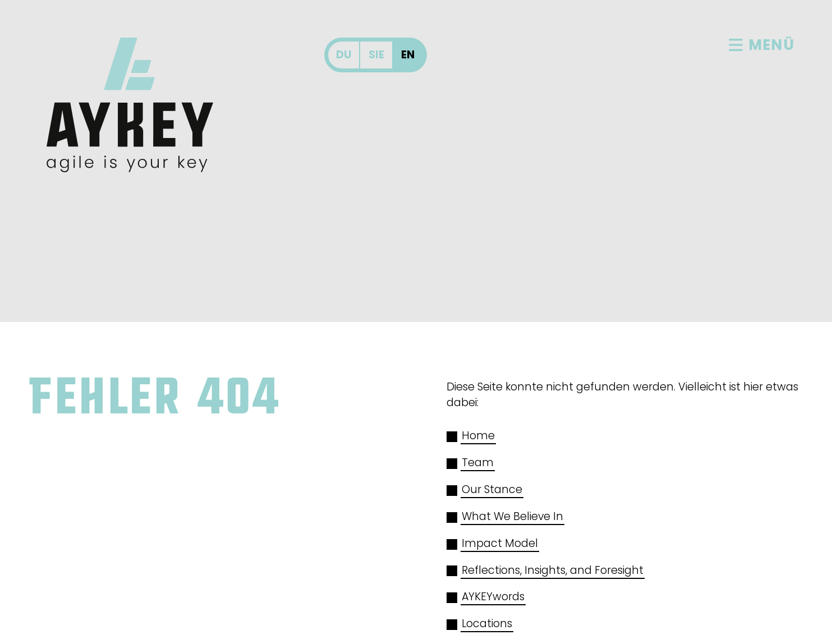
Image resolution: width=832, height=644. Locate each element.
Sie (376, 55)
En (408, 55)
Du (344, 55)
